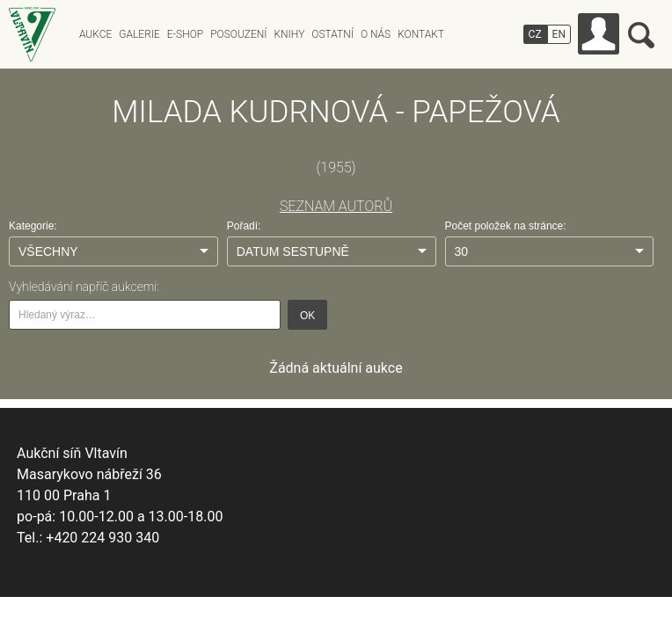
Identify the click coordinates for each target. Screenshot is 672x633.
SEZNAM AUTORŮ (336, 206)
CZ (535, 34)
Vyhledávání (641, 35)
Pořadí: (244, 226)
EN (559, 34)
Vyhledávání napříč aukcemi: (84, 287)
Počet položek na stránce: (506, 226)
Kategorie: (33, 226)
